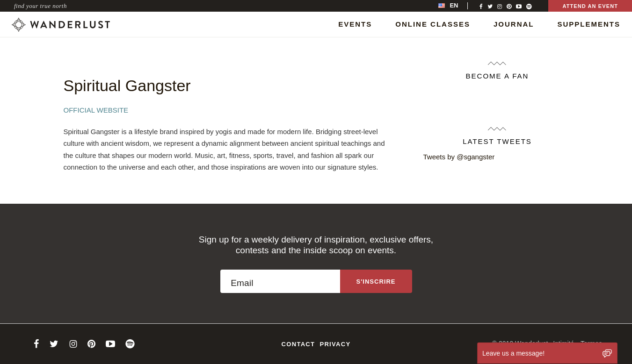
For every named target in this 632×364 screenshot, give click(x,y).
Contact (298, 344)
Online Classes (433, 24)
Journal (514, 24)
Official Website (96, 110)
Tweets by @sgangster (459, 157)
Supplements (589, 24)
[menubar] (458, 6)
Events (355, 24)
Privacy (335, 344)
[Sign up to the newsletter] (376, 281)
